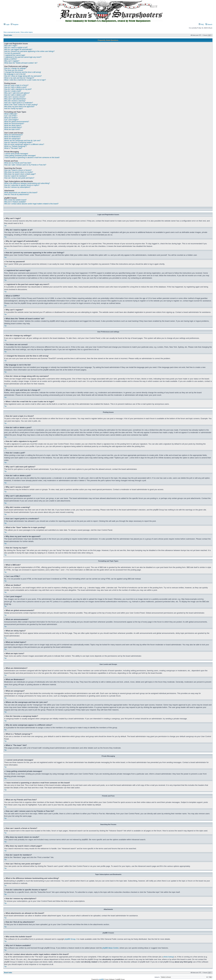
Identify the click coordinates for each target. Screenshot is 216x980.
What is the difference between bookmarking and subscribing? (27, 183)
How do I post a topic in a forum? (16, 85)
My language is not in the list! (15, 74)
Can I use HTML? (11, 116)
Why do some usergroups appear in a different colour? (24, 144)
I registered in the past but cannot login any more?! (23, 57)
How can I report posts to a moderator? (19, 103)
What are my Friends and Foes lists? (18, 163)
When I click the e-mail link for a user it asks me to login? (25, 80)
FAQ (201, 24)
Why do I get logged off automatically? (18, 49)
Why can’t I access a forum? (15, 97)
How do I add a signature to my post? (18, 89)
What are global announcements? (17, 122)
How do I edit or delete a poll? (15, 95)
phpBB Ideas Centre (110, 948)
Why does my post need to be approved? (19, 107)
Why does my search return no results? (19, 172)
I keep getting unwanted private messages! (20, 156)
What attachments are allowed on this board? (21, 193)
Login (7, 24)
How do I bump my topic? (14, 109)
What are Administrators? (14, 135)
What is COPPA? (11, 59)
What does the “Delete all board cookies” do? (21, 63)
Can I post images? (11, 120)
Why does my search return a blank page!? (20, 174)
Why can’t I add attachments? (15, 99)
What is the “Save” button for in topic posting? (21, 105)
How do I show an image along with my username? (23, 76)
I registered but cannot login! (15, 55)
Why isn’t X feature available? (15, 202)
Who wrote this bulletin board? (15, 200)
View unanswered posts (11, 32)
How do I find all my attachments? (17, 195)
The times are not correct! (14, 70)
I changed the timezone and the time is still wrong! (23, 72)
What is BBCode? (11, 114)
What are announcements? (14, 124)
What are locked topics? (13, 127)
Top (5, 226)
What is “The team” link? (13, 148)
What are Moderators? (12, 137)
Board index (8, 35)
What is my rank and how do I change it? (19, 78)
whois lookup (168, 957)
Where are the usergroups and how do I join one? (22, 141)
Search (209, 24)
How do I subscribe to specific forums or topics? (22, 185)
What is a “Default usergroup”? (15, 146)
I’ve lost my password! (12, 53)
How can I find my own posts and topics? (19, 178)
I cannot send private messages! (16, 154)
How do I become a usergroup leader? (18, 142)
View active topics (27, 32)
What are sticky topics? (13, 125)
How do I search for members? (16, 176)
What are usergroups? (12, 139)
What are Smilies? (11, 118)
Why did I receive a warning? (15, 101)
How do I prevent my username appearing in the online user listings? (29, 51)
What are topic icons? (12, 129)
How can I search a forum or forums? (18, 170)
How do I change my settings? (15, 68)
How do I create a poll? (13, 91)
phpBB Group (70, 939)
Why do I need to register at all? (16, 47)
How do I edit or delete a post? (15, 87)
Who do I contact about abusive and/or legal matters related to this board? (31, 204)
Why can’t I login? (11, 46)
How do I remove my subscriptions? (17, 187)
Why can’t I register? (12, 61)
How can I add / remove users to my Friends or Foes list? (25, 165)
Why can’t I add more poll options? (17, 93)
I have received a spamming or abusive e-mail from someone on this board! (32, 158)
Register (15, 24)
